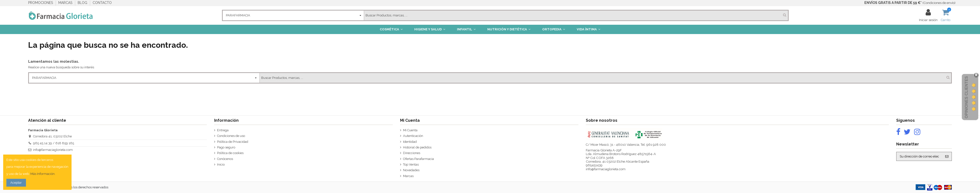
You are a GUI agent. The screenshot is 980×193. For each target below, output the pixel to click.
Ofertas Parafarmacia (418, 159)
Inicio (221, 164)
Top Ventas (411, 164)
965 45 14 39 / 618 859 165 (54, 143)
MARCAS (66, 3)
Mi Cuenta (410, 130)
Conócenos (225, 159)
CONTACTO (102, 3)
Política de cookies (230, 153)
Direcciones (412, 153)
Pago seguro (226, 147)
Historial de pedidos (417, 147)
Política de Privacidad (233, 142)
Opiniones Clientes (966, 97)
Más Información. (43, 174)
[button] (391, 29)
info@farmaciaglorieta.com (53, 150)
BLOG (83, 3)
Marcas (408, 176)
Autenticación (413, 136)
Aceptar (16, 183)
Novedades (411, 170)
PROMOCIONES (41, 3)
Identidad (410, 142)
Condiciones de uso (231, 136)
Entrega (223, 130)
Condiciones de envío (939, 3)
